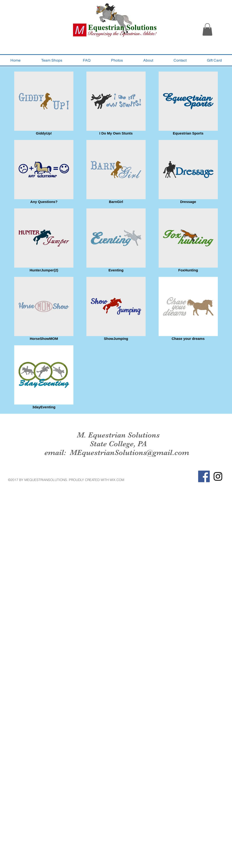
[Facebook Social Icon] (204, 476)
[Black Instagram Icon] (218, 476)
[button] (207, 29)
